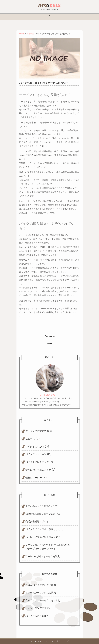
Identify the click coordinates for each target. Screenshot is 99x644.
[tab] (50, 17)
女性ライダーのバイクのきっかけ (43, 600)
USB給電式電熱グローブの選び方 (43, 514)
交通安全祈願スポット (37, 521)
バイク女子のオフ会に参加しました (44, 529)
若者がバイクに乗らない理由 (41, 585)
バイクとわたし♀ (50, 641)
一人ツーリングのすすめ (38, 608)
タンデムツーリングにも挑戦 (41, 593)
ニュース (30, 439)
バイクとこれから (35, 446)
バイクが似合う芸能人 (37, 616)
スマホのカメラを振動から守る (42, 506)
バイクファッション (36, 454)
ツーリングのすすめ (36, 431)
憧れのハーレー (34, 478)
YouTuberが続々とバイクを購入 (43, 556)
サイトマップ (63, 641)
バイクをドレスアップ (37, 462)
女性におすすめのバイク (38, 470)
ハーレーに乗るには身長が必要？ (43, 537)
